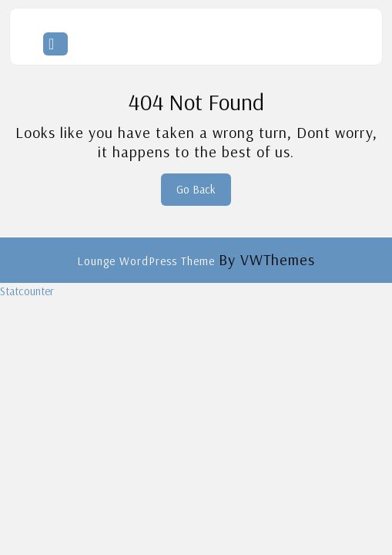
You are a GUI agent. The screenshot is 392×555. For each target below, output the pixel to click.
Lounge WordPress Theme (148, 261)
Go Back (204, 193)
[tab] (55, 44)
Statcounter (27, 291)
